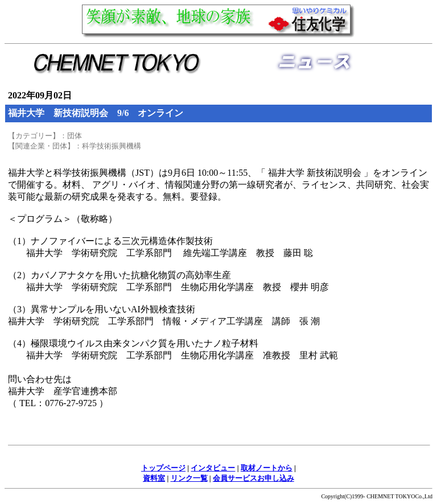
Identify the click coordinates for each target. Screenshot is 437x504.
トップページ (163, 468)
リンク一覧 (189, 478)
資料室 (154, 478)
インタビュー (213, 468)
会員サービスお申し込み (253, 478)
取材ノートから (267, 468)
